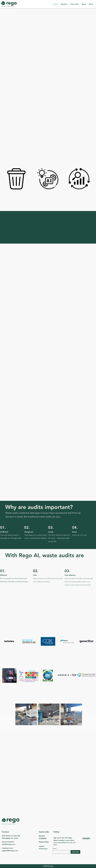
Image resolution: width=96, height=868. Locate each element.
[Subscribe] (75, 852)
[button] (64, 4)
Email (54, 848)
